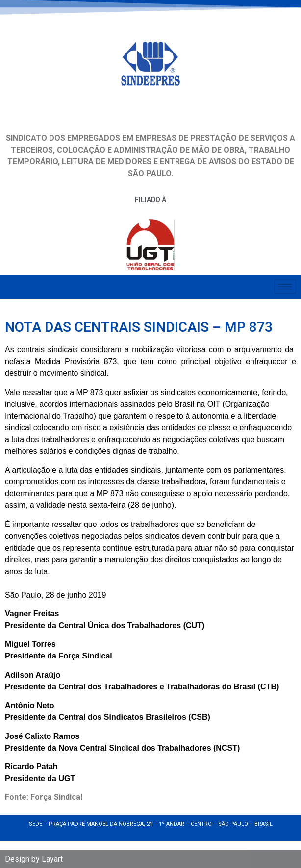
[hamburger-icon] (285, 285)
